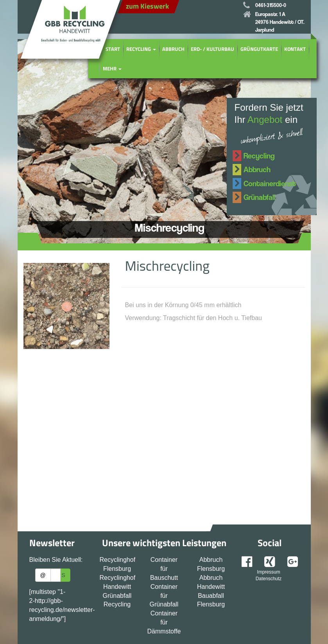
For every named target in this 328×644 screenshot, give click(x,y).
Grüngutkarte (259, 49)
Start (113, 49)
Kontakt (295, 49)
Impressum (268, 572)
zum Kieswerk (147, 6)
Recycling (141, 49)
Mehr (112, 68)
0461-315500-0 (271, 5)
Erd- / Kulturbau (212, 49)
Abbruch (173, 49)
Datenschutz (269, 579)
